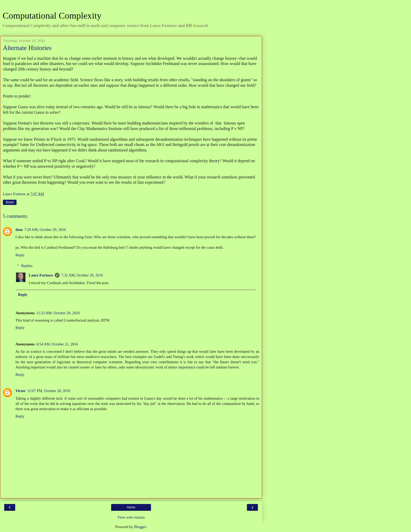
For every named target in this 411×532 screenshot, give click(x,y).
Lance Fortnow (41, 275)
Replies (27, 266)
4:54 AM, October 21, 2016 (57, 344)
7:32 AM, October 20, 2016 (82, 275)
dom (19, 230)
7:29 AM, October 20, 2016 (45, 230)
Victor (21, 391)
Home (131, 507)
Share (10, 202)
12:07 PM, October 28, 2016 (49, 391)
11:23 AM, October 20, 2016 (58, 313)
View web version (131, 517)
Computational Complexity (52, 15)
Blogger (140, 527)
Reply (20, 255)
